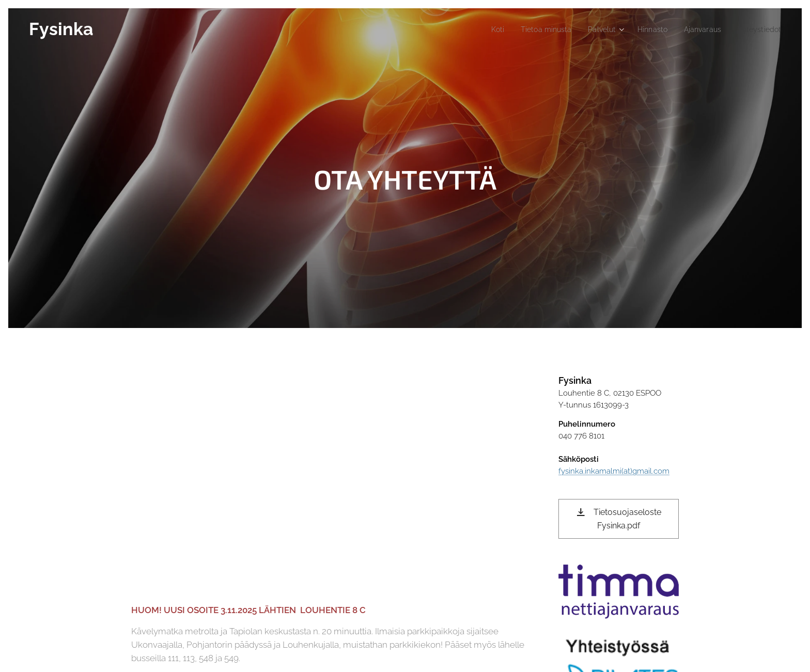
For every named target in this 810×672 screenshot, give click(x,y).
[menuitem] (480, 29)
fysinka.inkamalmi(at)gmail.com (614, 471)
